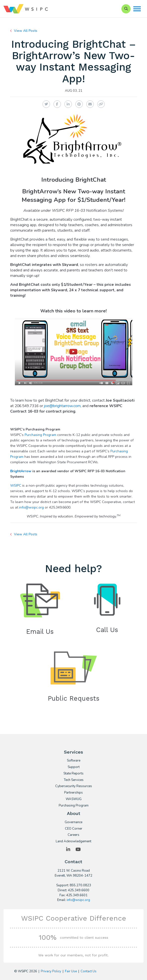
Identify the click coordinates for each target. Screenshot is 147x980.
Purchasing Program (40, 435)
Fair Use (71, 971)
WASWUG (74, 799)
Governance (73, 822)
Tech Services (74, 780)
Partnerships (73, 793)
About (74, 813)
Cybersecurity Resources (74, 786)
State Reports (73, 774)
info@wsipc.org (31, 507)
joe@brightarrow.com (62, 406)
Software (74, 761)
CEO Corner (74, 829)
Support (74, 767)
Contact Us (89, 971)
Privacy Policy (51, 971)
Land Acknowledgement (73, 842)
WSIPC (16, 486)
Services (73, 752)
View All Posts (26, 31)
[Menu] (137, 9)
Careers (73, 835)
